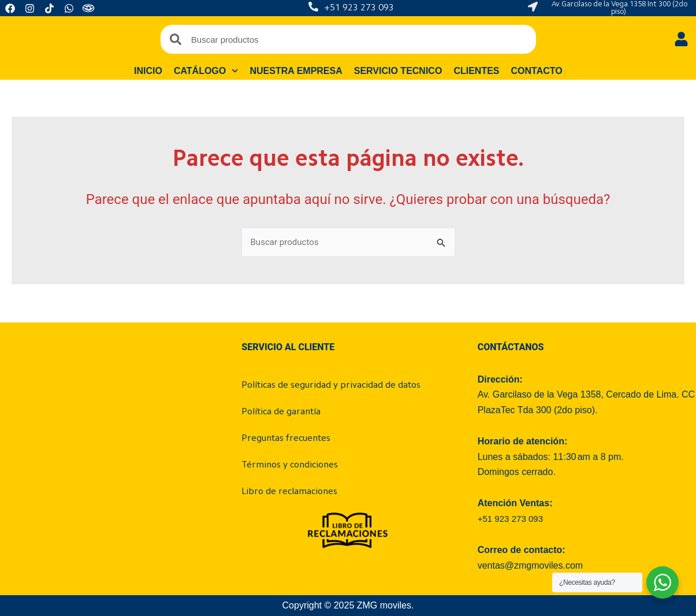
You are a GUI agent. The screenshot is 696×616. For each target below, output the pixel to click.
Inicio (148, 71)
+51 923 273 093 (359, 8)
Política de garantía (281, 412)
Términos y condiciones (290, 465)
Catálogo (206, 71)
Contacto (536, 71)
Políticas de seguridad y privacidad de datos (331, 385)
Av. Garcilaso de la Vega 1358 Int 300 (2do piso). (619, 8)
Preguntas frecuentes (286, 439)
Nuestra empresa (296, 71)
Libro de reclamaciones (289, 492)
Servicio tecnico (398, 71)
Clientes (476, 71)
